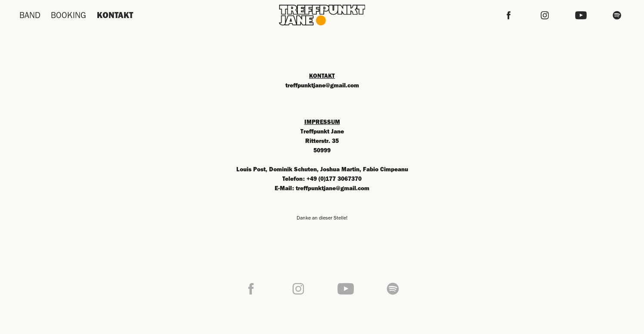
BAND (30, 15)
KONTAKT (115, 15)
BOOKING (68, 15)
